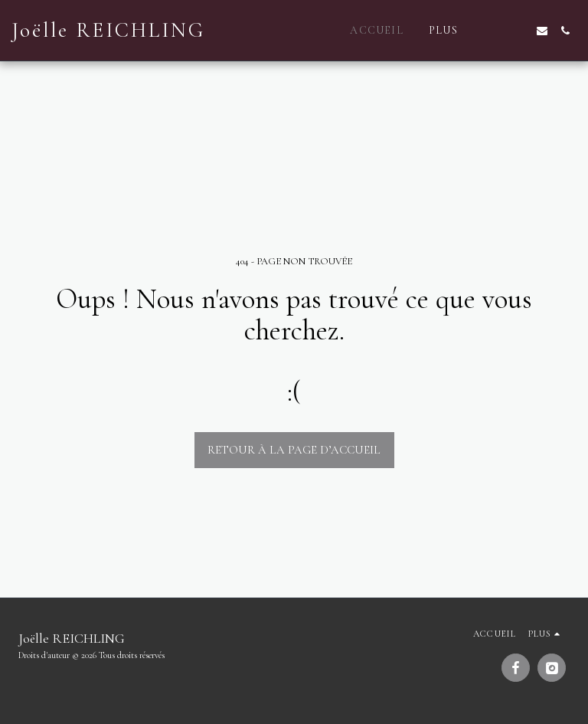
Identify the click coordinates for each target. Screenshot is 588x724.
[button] (496, 31)
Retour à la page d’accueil (294, 450)
